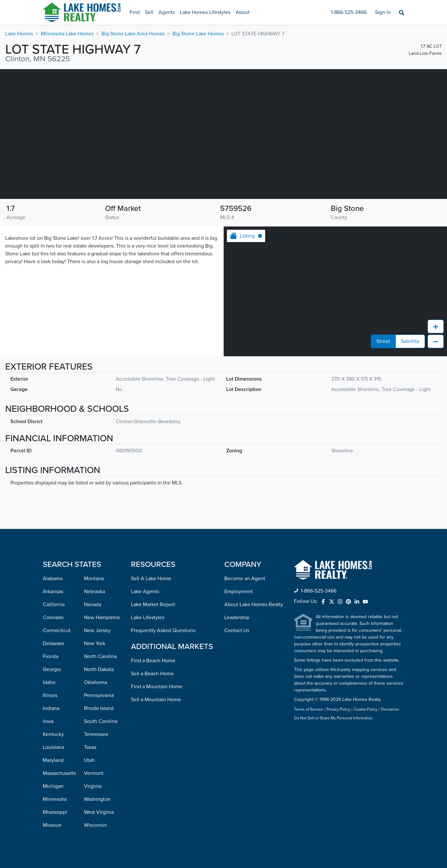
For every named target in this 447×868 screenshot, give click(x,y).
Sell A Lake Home (151, 579)
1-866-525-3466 (349, 12)
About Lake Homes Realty (254, 605)
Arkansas (53, 592)
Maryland (53, 760)
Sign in (383, 12)
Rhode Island (99, 708)
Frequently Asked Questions (163, 630)
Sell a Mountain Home (156, 700)
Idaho (49, 682)
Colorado (53, 617)
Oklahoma (95, 682)
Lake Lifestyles (148, 617)
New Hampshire (102, 617)
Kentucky (53, 734)
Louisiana (53, 747)
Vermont (94, 773)
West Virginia (99, 812)
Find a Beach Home (153, 661)
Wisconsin (95, 825)
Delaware (53, 643)
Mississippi (55, 812)
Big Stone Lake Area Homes (133, 34)
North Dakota (99, 669)
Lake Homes (19, 34)
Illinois (50, 695)
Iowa (48, 721)
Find (135, 12)
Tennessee (96, 734)
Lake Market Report (153, 605)
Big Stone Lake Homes (198, 34)
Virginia (93, 786)
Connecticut (57, 630)
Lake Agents (145, 592)
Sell (149, 12)
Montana (94, 579)
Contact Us (237, 630)
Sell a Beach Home (152, 674)
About (243, 12)
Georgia (52, 669)
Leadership (237, 617)
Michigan (53, 786)
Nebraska (94, 592)
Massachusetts (59, 773)
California (54, 605)
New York (95, 643)
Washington (97, 799)
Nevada (93, 605)
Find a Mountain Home (157, 687)
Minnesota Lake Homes (67, 34)
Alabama (53, 579)
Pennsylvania (99, 695)
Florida (51, 656)
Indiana (51, 708)
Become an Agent (245, 579)
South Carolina (101, 721)
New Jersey (97, 630)
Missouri (52, 825)
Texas (90, 747)
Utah (89, 760)
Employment (239, 592)
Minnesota (55, 799)
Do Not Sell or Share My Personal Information (333, 718)
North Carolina (100, 656)
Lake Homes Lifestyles (205, 12)
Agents (167, 12)
